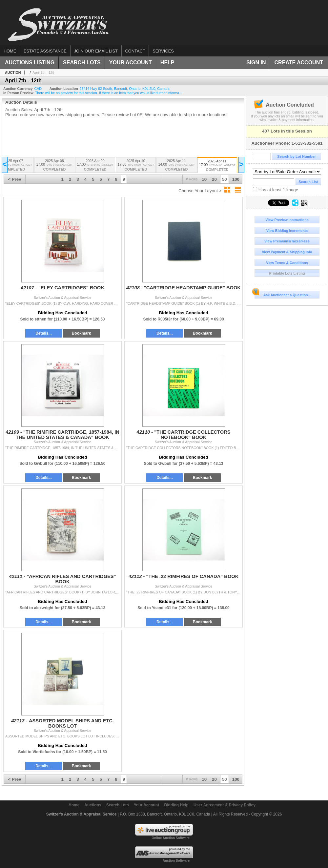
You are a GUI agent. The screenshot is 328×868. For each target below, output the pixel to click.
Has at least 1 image (276, 190)
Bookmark (82, 333)
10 (204, 179)
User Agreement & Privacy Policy (225, 805)
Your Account (131, 62)
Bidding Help (176, 805)
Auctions (93, 805)
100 (236, 179)
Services (163, 51)
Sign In (256, 62)
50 (225, 179)
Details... (43, 333)
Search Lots (82, 62)
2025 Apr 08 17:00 (54, 165)
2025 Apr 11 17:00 (217, 166)
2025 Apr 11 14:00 (176, 165)
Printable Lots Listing (287, 273)
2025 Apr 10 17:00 (136, 165)
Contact (135, 51)
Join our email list (96, 51)
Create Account (299, 62)
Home (10, 51)
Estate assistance (45, 51)
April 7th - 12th (44, 72)
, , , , (125, 89)
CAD (38, 89)
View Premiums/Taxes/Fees (287, 241)
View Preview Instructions (287, 220)
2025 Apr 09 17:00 (95, 165)
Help (167, 62)
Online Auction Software (171, 838)
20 (214, 179)
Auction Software (176, 861)
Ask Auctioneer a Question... (283, 294)
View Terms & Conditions (287, 263)
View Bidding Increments (287, 231)
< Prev (14, 179)
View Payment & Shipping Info (287, 252)
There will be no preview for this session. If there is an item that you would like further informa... (109, 93)
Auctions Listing (30, 62)
